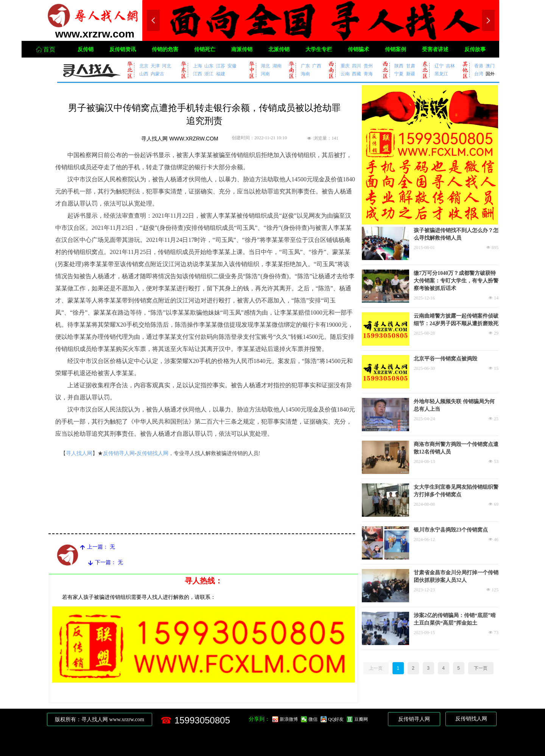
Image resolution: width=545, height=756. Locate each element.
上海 (198, 66)
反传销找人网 (153, 453)
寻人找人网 (79, 453)
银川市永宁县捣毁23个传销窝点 (451, 530)
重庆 (345, 66)
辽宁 (439, 66)
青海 (368, 74)
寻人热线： (204, 581)
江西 (198, 74)
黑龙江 (441, 74)
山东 (209, 66)
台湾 (479, 74)
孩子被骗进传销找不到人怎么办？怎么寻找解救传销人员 (456, 234)
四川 (357, 66)
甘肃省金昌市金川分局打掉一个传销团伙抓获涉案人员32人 (456, 576)
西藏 (357, 74)
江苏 (221, 66)
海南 (305, 74)
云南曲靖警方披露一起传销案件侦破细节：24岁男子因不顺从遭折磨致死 (456, 320)
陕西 (399, 66)
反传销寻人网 (119, 453)
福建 (221, 74)
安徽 (232, 66)
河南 (265, 74)
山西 (144, 74)
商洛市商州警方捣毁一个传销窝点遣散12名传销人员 (456, 448)
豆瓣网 (361, 719)
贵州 (368, 66)
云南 (345, 74)
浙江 (209, 74)
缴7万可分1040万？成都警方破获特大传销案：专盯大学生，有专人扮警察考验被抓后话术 (456, 281)
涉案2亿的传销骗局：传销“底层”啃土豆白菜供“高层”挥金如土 (455, 619)
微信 (313, 719)
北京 (144, 66)
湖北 (265, 66)
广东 (305, 66)
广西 (317, 66)
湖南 (277, 66)
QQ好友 (336, 719)
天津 (155, 66)
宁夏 (399, 74)
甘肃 (411, 66)
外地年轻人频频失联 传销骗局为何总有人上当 (454, 405)
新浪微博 (289, 719)
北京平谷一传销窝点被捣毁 (445, 359)
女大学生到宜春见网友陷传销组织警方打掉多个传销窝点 (456, 491)
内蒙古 (157, 74)
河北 (167, 66)
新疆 (411, 74)
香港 (479, 66)
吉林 (450, 66)
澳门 (490, 66)
